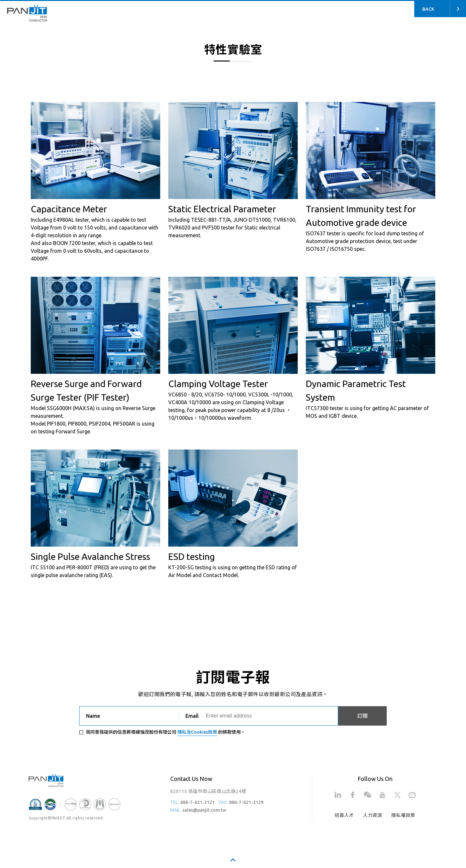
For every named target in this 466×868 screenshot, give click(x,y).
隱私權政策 (403, 815)
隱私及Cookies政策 (197, 732)
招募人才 (344, 815)
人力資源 (373, 815)
